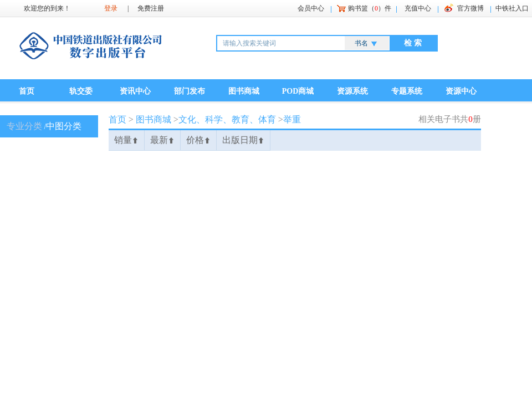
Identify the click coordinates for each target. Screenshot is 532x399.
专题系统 (407, 91)
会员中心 (311, 8)
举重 (292, 119)
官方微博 (470, 8)
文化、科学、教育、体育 (227, 119)
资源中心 (461, 91)
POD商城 (298, 91)
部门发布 (190, 91)
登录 (111, 8)
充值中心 (418, 8)
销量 (126, 140)
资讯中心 (135, 91)
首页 (27, 91)
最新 (162, 140)
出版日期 (243, 140)
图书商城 (244, 91)
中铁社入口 (512, 8)
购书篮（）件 (370, 8)
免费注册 (151, 8)
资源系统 (352, 91)
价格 (198, 140)
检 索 (413, 43)
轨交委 (81, 91)
